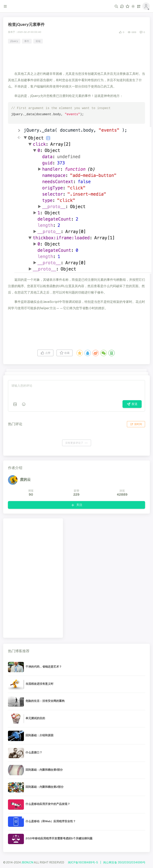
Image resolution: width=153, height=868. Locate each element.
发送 (132, 404)
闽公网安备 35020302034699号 (124, 862)
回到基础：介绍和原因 (39, 735)
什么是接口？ (34, 752)
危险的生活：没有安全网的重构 (45, 701)
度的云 (25, 479)
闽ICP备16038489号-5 (83, 862)
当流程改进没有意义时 (39, 684)
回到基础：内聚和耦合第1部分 (44, 770)
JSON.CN (27, 862)
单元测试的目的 (35, 718)
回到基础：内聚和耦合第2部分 (45, 787)
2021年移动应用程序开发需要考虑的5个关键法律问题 (59, 838)
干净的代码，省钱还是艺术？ (44, 667)
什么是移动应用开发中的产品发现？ (48, 804)
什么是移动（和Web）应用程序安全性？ (51, 821)
